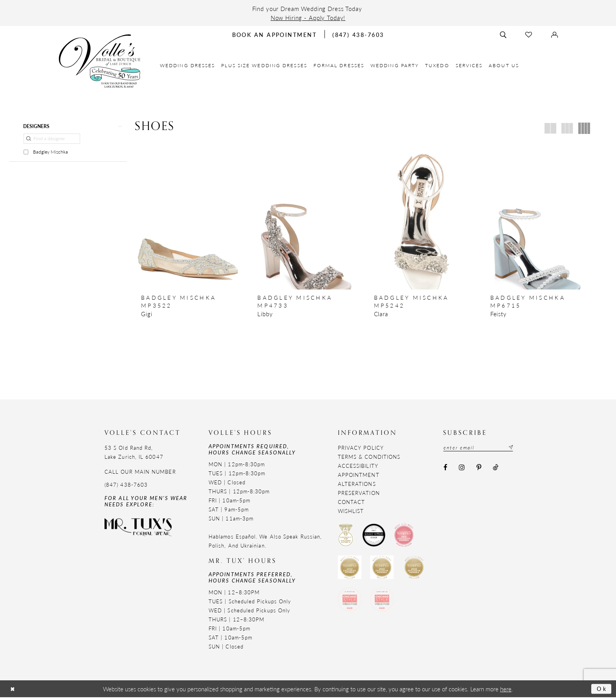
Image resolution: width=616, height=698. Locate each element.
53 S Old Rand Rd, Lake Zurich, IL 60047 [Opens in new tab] (134, 453)
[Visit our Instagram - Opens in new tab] (462, 468)
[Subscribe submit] (512, 448)
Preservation (359, 493)
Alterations (357, 484)
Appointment (359, 475)
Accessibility (358, 466)
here (506, 690)
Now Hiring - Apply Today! (308, 17)
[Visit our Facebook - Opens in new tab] (445, 468)
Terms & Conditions (369, 457)
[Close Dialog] (13, 690)
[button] (68, 126)
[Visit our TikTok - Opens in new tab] (495, 468)
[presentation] (188, 216)
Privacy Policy (361, 448)
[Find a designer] (52, 139)
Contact (352, 502)
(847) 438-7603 (126, 485)
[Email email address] (479, 448)
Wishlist (351, 511)
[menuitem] (188, 65)
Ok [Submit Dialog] (602, 689)
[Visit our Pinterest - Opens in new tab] (479, 468)
